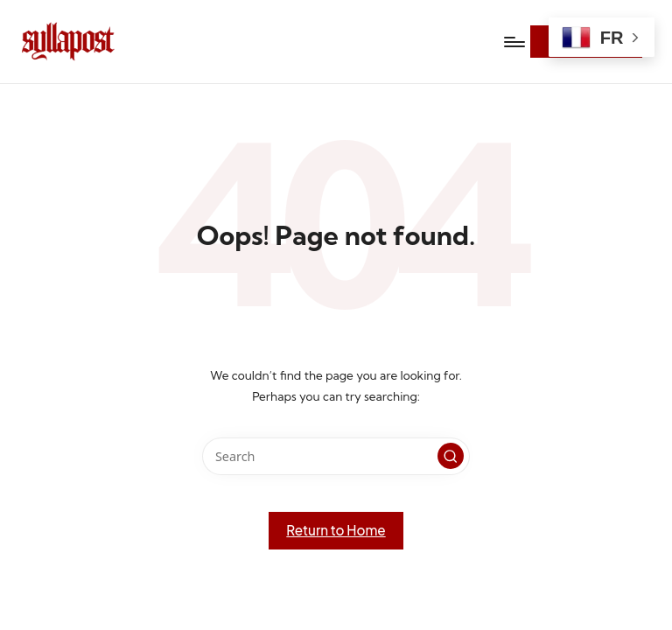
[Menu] (513, 42)
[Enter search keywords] (336, 456)
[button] (451, 456)
